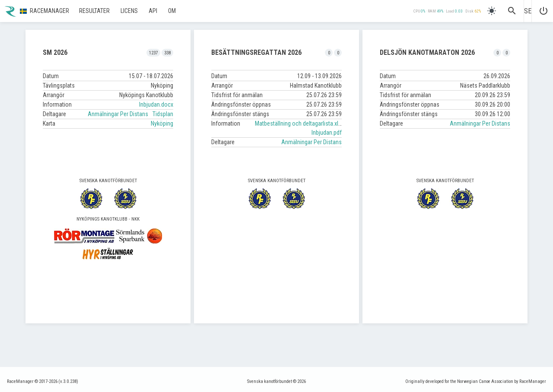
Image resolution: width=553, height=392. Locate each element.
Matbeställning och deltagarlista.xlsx (299, 123)
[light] (492, 11)
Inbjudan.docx (156, 104)
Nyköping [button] (162, 123)
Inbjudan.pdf (327, 133)
